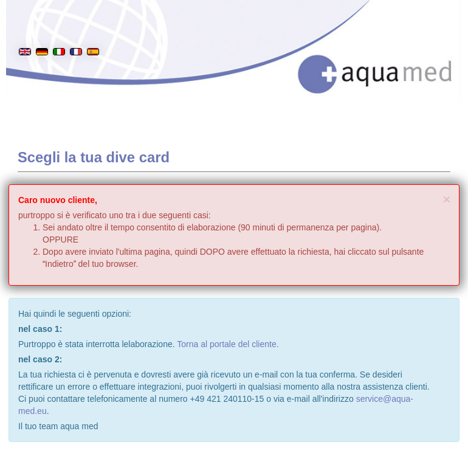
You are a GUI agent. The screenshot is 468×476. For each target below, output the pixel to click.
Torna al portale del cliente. (228, 344)
